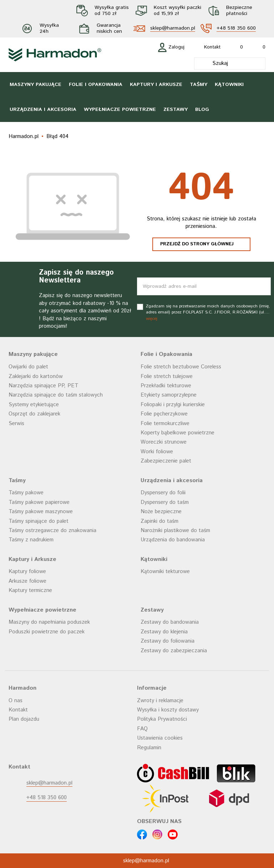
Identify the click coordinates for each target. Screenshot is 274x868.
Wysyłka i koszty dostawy (168, 710)
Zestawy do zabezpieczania (174, 651)
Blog (202, 109)
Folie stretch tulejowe (167, 376)
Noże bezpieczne (161, 512)
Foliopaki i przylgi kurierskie (173, 405)
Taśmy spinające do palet (39, 521)
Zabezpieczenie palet (166, 461)
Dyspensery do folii (163, 493)
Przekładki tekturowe (166, 386)
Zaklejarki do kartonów (36, 376)
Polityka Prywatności (162, 719)
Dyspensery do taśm (165, 502)
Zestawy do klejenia (164, 632)
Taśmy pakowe (26, 493)
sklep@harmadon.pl (173, 29)
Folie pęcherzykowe (164, 414)
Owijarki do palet (28, 367)
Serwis (16, 423)
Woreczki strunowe (164, 442)
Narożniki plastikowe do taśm (175, 530)
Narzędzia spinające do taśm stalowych (56, 395)
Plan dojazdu (24, 719)
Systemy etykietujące (34, 405)
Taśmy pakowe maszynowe (41, 512)
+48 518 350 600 (236, 29)
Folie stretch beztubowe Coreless (181, 367)
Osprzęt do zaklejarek (34, 414)
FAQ (142, 729)
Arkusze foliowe (27, 581)
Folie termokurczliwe (165, 423)
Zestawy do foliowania (168, 641)
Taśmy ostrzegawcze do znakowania (52, 530)
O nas (16, 701)
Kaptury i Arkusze (156, 85)
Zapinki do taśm (159, 521)
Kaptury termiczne (30, 590)
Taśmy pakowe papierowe (39, 502)
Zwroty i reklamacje (160, 701)
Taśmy (199, 85)
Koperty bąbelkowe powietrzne (177, 433)
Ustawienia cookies (160, 738)
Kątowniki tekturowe (165, 571)
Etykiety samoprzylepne (169, 395)
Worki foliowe (157, 452)
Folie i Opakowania (96, 85)
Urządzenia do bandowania (173, 540)
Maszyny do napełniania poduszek (49, 622)
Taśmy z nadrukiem (31, 540)
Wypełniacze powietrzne (120, 109)
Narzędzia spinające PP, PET (44, 386)
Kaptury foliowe (27, 571)
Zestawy (176, 109)
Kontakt (18, 710)
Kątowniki (229, 85)
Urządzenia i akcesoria (43, 109)
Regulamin (149, 748)
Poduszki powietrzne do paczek (47, 632)
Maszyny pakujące (35, 85)
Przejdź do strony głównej (197, 244)
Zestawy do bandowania (170, 622)
